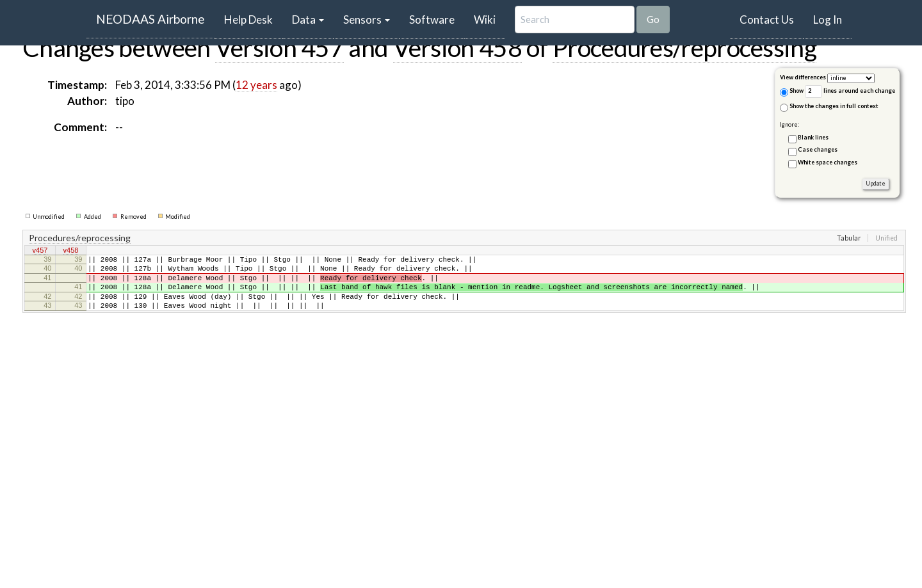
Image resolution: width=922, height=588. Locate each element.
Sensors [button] (367, 20)
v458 (71, 251)
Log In (828, 20)
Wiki (485, 20)
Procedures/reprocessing (684, 47)
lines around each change (850, 91)
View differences (803, 77)
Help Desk (253, 19)
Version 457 (279, 47)
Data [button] (308, 20)
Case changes (818, 149)
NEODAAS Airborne (150, 19)
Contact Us (767, 20)
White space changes (828, 162)
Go (653, 19)
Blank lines (813, 137)
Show (792, 92)
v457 (40, 251)
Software (432, 20)
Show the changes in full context (829, 107)
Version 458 (457, 47)
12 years (256, 85)
